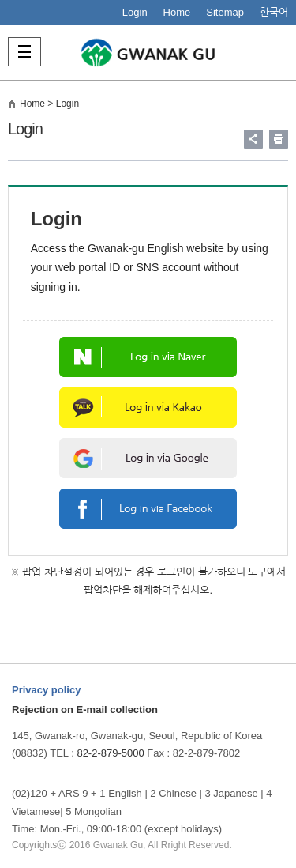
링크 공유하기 (253, 139)
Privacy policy (46, 690)
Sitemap (225, 12)
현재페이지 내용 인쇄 (279, 139)
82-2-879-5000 (110, 753)
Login (135, 12)
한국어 (274, 12)
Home (177, 12)
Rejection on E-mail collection (85, 709)
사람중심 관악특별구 (148, 52)
